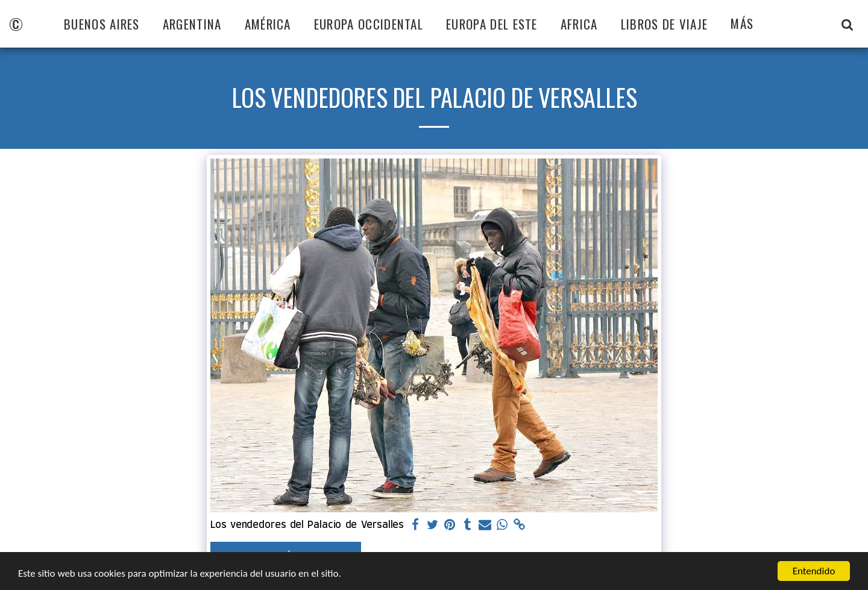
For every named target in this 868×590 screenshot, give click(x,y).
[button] (847, 24)
